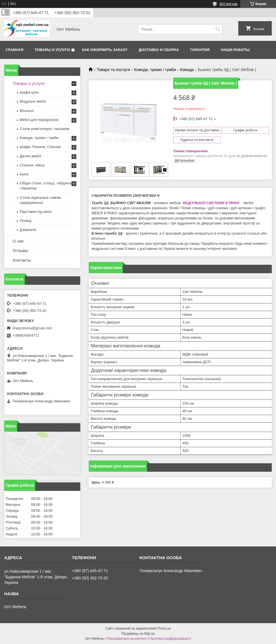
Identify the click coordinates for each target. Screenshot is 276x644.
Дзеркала (28, 230)
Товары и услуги (52, 50)
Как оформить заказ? (105, 50)
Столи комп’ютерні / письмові (45, 129)
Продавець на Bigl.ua (138, 634)
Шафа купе (29, 92)
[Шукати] (218, 29)
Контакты (22, 260)
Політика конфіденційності (170, 639)
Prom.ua (164, 628)
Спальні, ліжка (32, 165)
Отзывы (20, 251)
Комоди (187, 70)
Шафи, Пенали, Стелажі (40, 147)
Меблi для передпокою (39, 120)
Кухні (24, 174)
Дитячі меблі (30, 156)
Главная (15, 50)
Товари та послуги (113, 70)
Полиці (25, 221)
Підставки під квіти (36, 212)
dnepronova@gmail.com (32, 328)
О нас (18, 241)
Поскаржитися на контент (127, 639)
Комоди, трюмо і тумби (155, 70)
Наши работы (235, 50)
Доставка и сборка (159, 50)
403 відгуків (228, 4)
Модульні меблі (33, 101)
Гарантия (200, 50)
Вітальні (27, 111)
